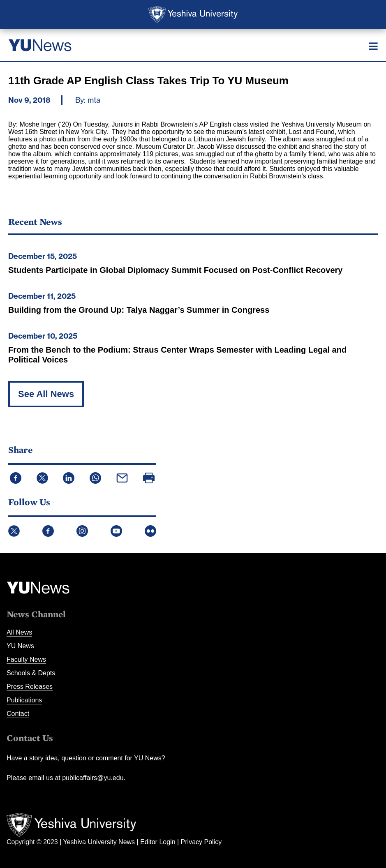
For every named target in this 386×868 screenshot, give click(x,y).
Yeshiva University (193, 14)
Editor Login (158, 842)
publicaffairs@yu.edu (93, 778)
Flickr (150, 531)
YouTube (116, 531)
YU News (20, 646)
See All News (46, 394)
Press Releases (30, 687)
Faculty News (26, 659)
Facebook (48, 531)
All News (19, 632)
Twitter (14, 531)
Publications (24, 700)
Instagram (82, 531)
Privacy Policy (201, 842)
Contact (18, 714)
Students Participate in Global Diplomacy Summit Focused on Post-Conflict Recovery (175, 270)
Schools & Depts (31, 673)
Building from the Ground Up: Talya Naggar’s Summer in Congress (139, 310)
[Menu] (373, 46)
